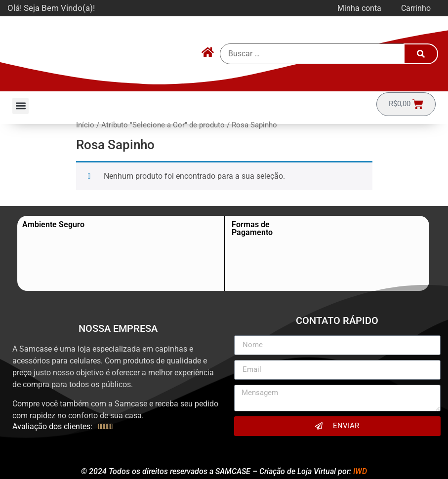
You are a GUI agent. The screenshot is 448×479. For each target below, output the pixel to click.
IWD (360, 471)
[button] (20, 106)
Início (85, 125)
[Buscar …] (312, 54)
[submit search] (421, 54)
